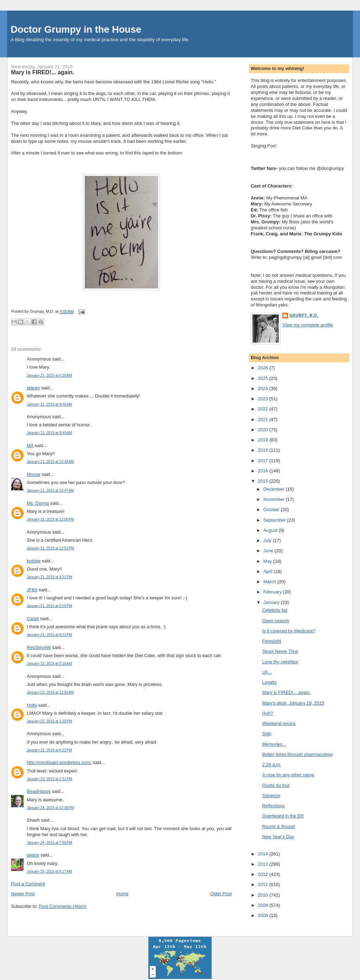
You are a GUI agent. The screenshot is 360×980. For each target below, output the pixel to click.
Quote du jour (276, 785)
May (268, 561)
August (271, 530)
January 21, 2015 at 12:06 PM (50, 519)
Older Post (221, 894)
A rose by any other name (288, 775)
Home (123, 894)
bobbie (34, 561)
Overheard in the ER (283, 816)
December (275, 489)
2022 (263, 409)
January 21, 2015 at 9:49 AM (49, 433)
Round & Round (279, 826)
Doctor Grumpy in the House (76, 29)
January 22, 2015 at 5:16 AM (49, 664)
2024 (263, 389)
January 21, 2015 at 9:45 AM (49, 404)
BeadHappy (39, 791)
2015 (263, 481)
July (268, 540)
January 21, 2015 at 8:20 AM (49, 376)
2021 (263, 419)
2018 (263, 450)
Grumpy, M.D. (304, 315)
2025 (263, 378)
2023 (263, 399)
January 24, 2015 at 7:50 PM (49, 843)
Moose (34, 474)
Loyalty (269, 682)
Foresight (272, 641)
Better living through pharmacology (298, 754)
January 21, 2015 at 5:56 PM (49, 606)
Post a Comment (28, 884)
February (273, 592)
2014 (263, 854)
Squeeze (271, 796)
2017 (263, 461)
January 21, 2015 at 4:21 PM (49, 577)
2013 (263, 864)
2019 (263, 440)
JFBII (32, 590)
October (272, 510)
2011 (263, 884)
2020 (263, 430)
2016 (263, 471)
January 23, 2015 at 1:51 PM (49, 779)
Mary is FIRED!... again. (43, 72)
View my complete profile (308, 325)
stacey (33, 388)
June (269, 551)
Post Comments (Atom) (63, 906)
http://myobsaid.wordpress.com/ (59, 762)
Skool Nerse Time (280, 651)
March (270, 582)
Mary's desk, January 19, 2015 (293, 703)
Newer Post (23, 894)
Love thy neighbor (280, 662)
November (275, 499)
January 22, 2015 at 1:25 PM (49, 721)
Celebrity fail (275, 610)
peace (33, 855)
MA (30, 446)
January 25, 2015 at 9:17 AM (49, 871)
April (269, 571)
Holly (32, 705)
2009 (263, 905)
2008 (263, 915)
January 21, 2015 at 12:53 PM (50, 548)
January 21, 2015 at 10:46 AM (50, 462)
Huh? (268, 713)
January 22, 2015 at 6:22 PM (49, 750)
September (275, 520)
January (272, 602)
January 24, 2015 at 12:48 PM (50, 808)
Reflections (274, 806)
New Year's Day (278, 837)
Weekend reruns (279, 723)
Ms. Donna (38, 503)
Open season (276, 621)
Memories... (274, 744)
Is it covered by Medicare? (289, 631)
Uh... (267, 672)
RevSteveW (39, 647)
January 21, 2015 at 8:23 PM (49, 635)
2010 (263, 895)
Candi (33, 619)
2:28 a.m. (272, 765)
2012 (263, 874)
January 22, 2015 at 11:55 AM (50, 692)
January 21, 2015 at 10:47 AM (50, 491)
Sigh (267, 734)
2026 (263, 368)
